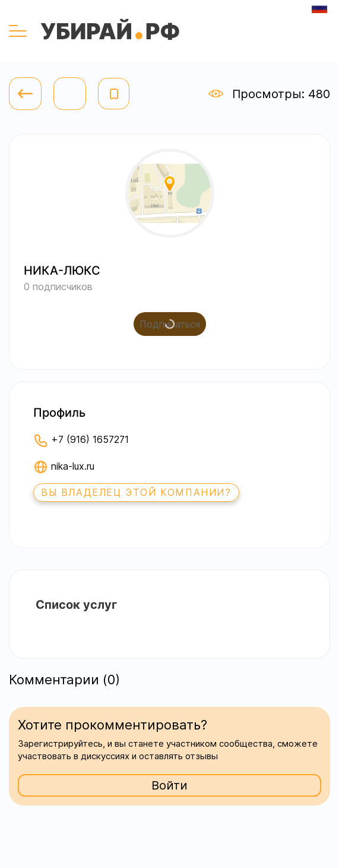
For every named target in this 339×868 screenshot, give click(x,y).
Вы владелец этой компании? (136, 492)
